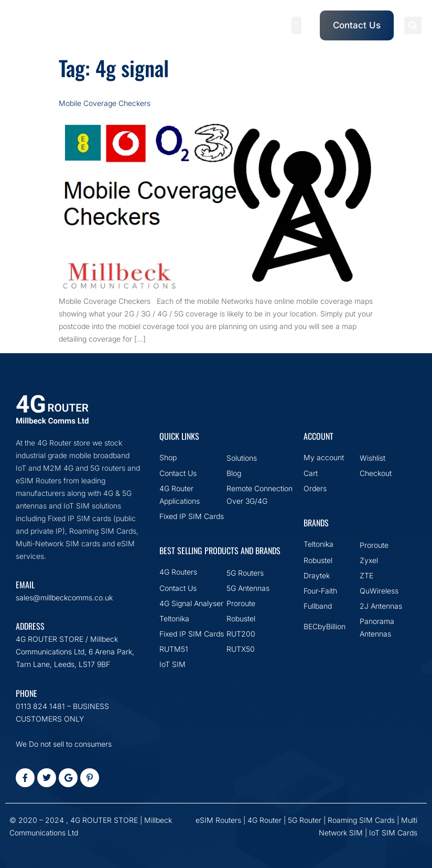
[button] (296, 25)
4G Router (264, 820)
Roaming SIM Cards (361, 820)
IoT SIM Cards (393, 833)
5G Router (305, 820)
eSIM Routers (218, 820)
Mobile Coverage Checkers (105, 103)
